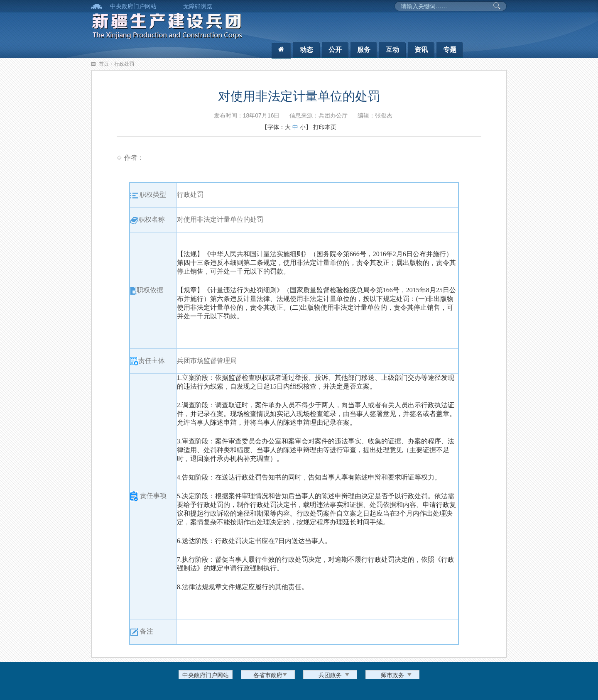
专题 (450, 50)
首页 (104, 64)
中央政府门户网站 (133, 6)
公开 (335, 50)
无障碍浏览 (198, 6)
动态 (306, 50)
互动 (392, 50)
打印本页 (325, 127)
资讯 (421, 50)
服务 (364, 50)
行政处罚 (124, 64)
